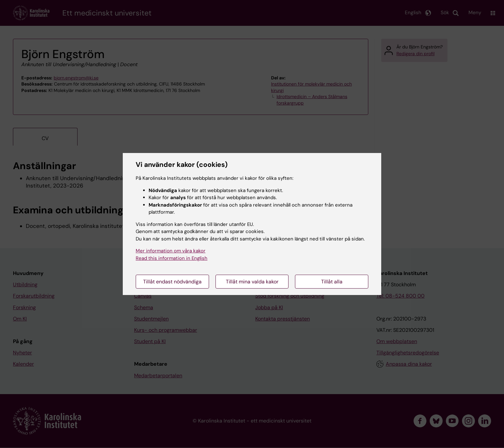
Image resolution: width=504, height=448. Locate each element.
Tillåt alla (332, 282)
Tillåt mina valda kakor (252, 282)
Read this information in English (172, 258)
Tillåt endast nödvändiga (172, 282)
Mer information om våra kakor (171, 251)
